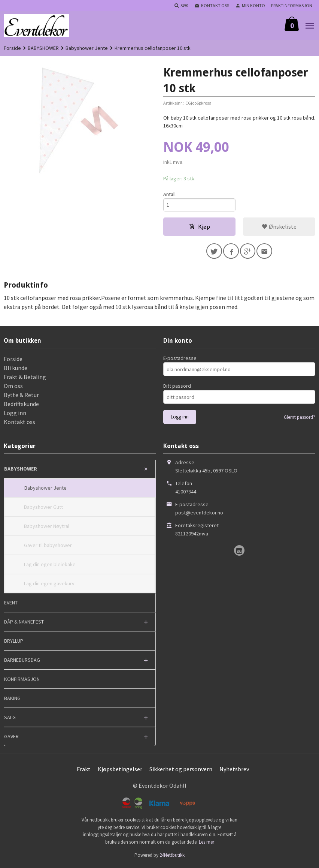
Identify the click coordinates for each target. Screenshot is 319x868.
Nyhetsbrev (234, 771)
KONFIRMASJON (22, 681)
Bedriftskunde (21, 406)
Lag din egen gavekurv (49, 585)
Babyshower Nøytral (47, 528)
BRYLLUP (14, 643)
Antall (169, 194)
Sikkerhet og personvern (181, 771)
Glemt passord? (300, 419)
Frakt (84, 771)
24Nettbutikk (172, 857)
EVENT (11, 604)
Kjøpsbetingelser (120, 771)
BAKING (12, 700)
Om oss (13, 388)
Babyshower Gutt (43, 509)
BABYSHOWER (21, 471)
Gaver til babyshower (48, 547)
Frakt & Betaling (25, 379)
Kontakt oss (19, 424)
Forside (12, 48)
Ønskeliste (279, 227)
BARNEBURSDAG (22, 662)
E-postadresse (180, 360)
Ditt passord (177, 388)
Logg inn (15, 415)
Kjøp (200, 227)
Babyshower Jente (45, 490)
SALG (10, 719)
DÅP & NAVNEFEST (24, 624)
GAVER (11, 738)
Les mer (206, 843)
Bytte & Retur (21, 397)
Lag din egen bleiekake (50, 566)
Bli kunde (16, 370)
